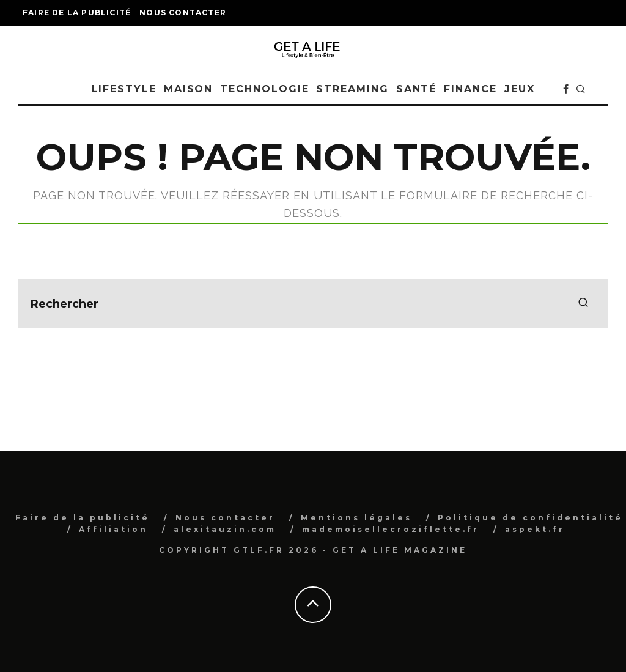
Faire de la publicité (77, 13)
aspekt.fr (535, 529)
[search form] (313, 304)
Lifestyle (124, 89)
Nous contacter (183, 13)
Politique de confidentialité (530, 518)
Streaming (352, 89)
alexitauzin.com (225, 529)
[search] (583, 304)
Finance (470, 89)
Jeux (520, 89)
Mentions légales (356, 518)
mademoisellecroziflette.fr (391, 529)
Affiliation (113, 529)
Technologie (264, 89)
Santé (417, 89)
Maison (189, 89)
